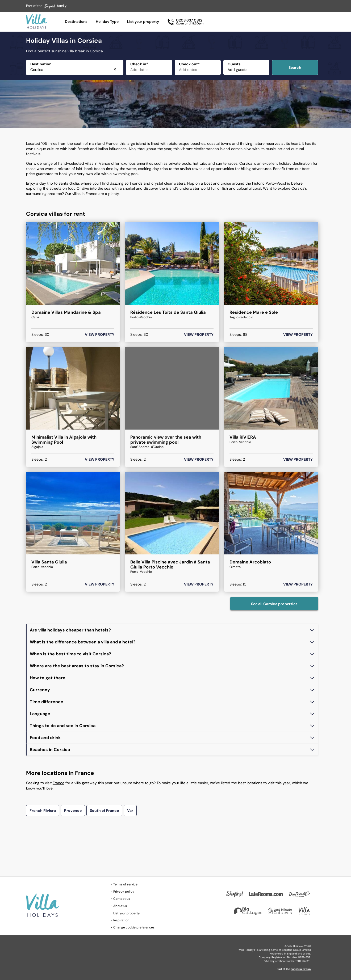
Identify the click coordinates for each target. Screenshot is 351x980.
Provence (73, 811)
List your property (143, 22)
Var (130, 811)
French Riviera (43, 811)
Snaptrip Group (301, 969)
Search (295, 67)
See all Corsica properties (274, 604)
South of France (104, 811)
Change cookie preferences (134, 927)
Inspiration (121, 920)
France (59, 783)
